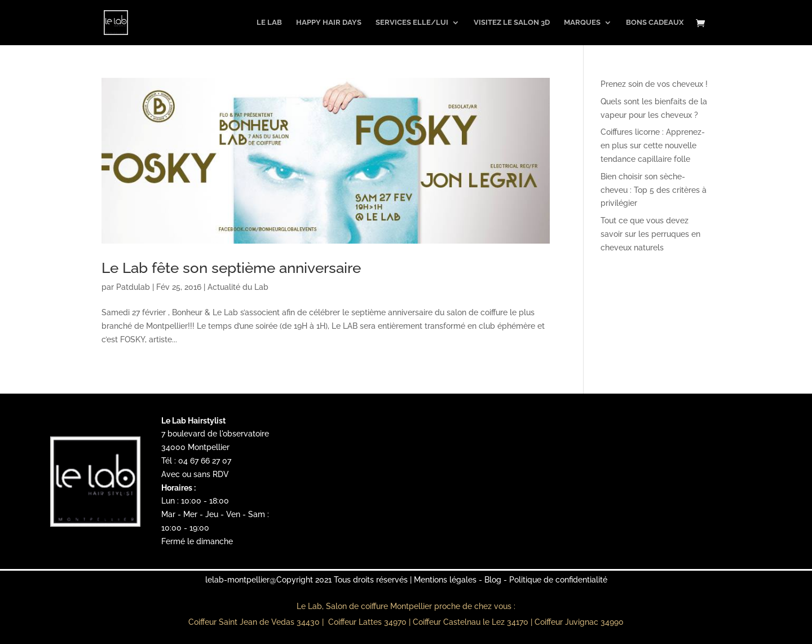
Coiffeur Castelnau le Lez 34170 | (474, 622)
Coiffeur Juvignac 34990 (579, 622)
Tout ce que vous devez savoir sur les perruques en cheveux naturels (650, 234)
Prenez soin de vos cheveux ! (654, 84)
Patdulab (133, 287)
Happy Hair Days (329, 23)
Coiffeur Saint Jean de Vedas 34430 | (257, 622)
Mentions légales (445, 580)
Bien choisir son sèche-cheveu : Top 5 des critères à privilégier (654, 190)
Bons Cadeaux (655, 23)
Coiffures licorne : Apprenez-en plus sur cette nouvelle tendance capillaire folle (653, 145)
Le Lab (269, 23)
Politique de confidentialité (558, 580)
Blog (493, 580)
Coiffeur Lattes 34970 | (370, 622)
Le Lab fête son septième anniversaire (231, 268)
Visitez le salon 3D (512, 23)
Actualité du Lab (238, 287)
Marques (582, 23)
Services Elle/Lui (412, 23)
